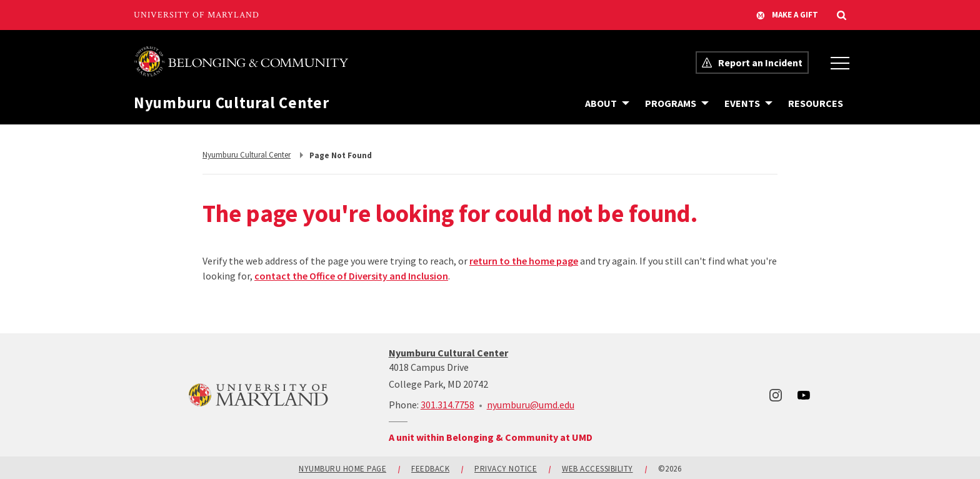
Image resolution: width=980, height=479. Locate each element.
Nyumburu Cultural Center (232, 103)
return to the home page (524, 261)
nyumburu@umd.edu (531, 405)
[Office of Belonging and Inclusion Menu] (840, 63)
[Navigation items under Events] (748, 103)
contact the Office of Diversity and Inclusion (351, 276)
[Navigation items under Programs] (677, 103)
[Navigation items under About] (607, 103)
